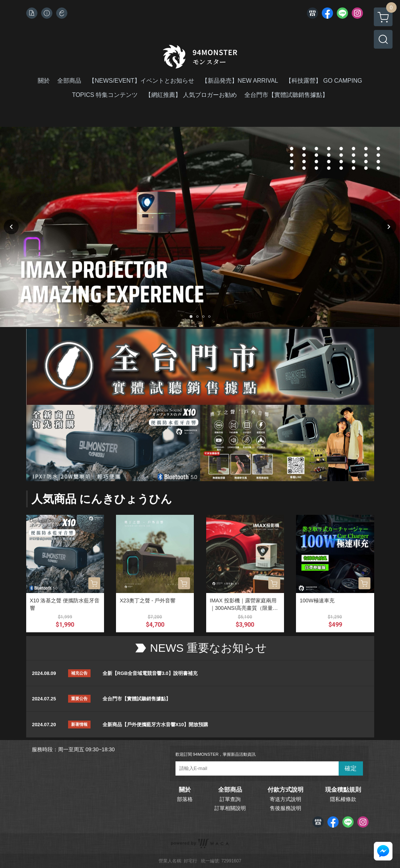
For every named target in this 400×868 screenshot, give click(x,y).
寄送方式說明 (286, 799)
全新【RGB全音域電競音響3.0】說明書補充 (150, 673)
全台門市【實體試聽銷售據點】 (137, 699)
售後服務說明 (286, 808)
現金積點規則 (343, 790)
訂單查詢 (230, 799)
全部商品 (230, 790)
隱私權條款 (343, 799)
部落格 (185, 799)
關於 (185, 790)
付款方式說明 (286, 790)
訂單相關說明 (230, 808)
